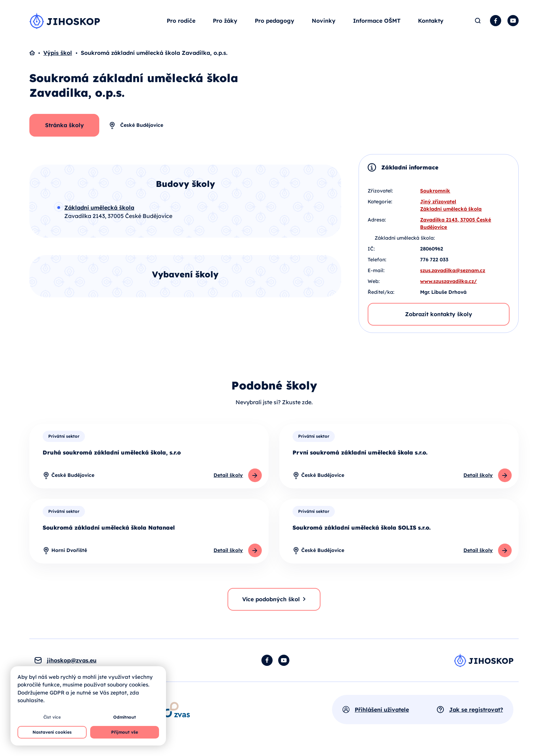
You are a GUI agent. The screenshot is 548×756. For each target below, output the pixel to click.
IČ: (371, 252)
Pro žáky (225, 22)
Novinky (324, 22)
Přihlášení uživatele (382, 713)
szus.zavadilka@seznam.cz (453, 273)
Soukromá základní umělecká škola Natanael (109, 531)
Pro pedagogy (275, 22)
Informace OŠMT (377, 22)
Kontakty (431, 22)
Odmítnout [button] (125, 717)
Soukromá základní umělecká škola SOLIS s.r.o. (362, 531)
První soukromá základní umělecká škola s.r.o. (360, 455)
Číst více (52, 717)
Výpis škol (58, 56)
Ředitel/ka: (381, 295)
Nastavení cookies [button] (52, 732)
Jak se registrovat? (476, 713)
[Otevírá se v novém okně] (177, 713)
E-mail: (376, 273)
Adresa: (377, 223)
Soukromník (435, 194)
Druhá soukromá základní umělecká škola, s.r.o (112, 455)
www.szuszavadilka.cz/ (448, 284)
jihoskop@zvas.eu (72, 664)
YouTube (513, 22)
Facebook (496, 22)
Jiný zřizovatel (438, 204)
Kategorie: (380, 204)
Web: (374, 284)
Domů (36, 56)
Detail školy (228, 478)
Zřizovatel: (380, 194)
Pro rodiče (181, 22)
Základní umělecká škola (451, 212)
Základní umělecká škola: (405, 241)
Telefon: (377, 262)
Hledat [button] (478, 22)
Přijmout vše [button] (125, 732)
